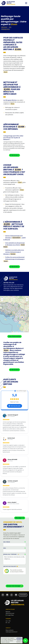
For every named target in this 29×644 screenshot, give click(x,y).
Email (5, 548)
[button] (22, 310)
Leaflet (14, 332)
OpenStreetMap (21, 332)
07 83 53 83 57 (14, 155)
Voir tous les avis (14, 406)
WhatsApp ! (20, 518)
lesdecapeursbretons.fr (12, 632)
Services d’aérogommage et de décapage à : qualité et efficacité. (14, 238)
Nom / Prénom (7, 542)
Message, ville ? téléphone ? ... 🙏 (11, 554)
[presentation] (15, 579)
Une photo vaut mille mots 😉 (11, 566)
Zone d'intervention (14, 336)
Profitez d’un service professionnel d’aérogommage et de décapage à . (14, 259)
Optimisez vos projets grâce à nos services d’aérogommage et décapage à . (14, 252)
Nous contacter (10, 630)
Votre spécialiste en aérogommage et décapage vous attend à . (14, 245)
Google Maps (10, 615)
